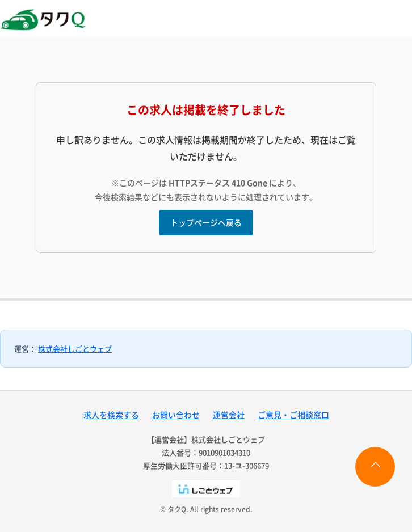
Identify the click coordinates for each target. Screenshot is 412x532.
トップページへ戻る (206, 222)
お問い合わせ (176, 415)
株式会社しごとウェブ (75, 349)
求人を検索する (111, 415)
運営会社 (229, 415)
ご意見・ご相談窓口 (293, 415)
